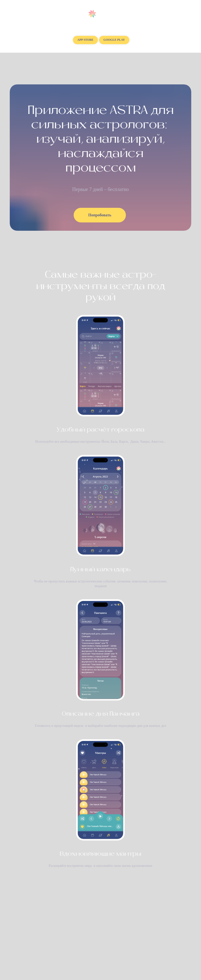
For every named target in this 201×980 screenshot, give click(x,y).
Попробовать (100, 215)
